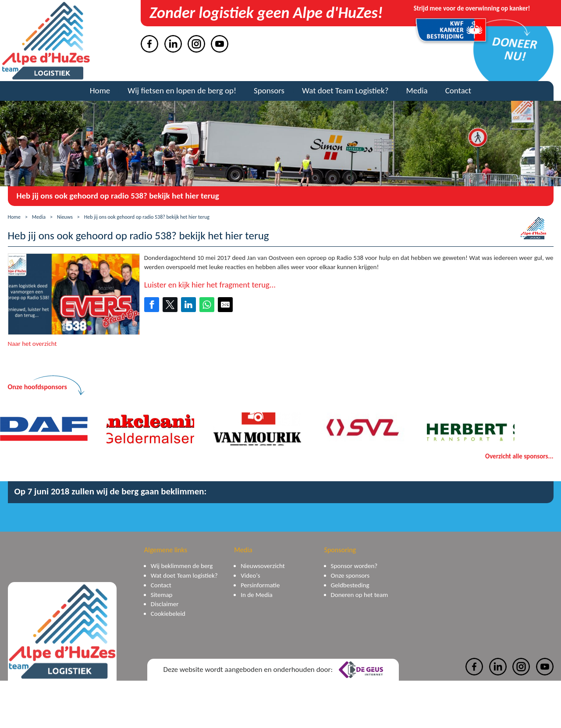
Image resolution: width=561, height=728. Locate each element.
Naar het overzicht (32, 344)
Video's (250, 575)
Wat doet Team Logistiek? (345, 91)
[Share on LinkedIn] (188, 305)
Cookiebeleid (168, 614)
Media (417, 91)
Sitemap (162, 595)
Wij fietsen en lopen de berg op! (182, 91)
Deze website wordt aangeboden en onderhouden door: (273, 669)
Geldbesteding (350, 585)
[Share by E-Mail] (225, 305)
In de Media (257, 595)
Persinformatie (260, 585)
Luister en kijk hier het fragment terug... (210, 285)
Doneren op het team (360, 595)
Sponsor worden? (354, 566)
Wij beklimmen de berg (182, 566)
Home (100, 91)
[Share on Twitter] (170, 305)
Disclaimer (165, 604)
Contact (458, 91)
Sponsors (269, 91)
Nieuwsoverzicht (263, 566)
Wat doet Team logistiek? (184, 575)
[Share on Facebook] (152, 305)
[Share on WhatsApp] (207, 305)
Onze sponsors (350, 575)
